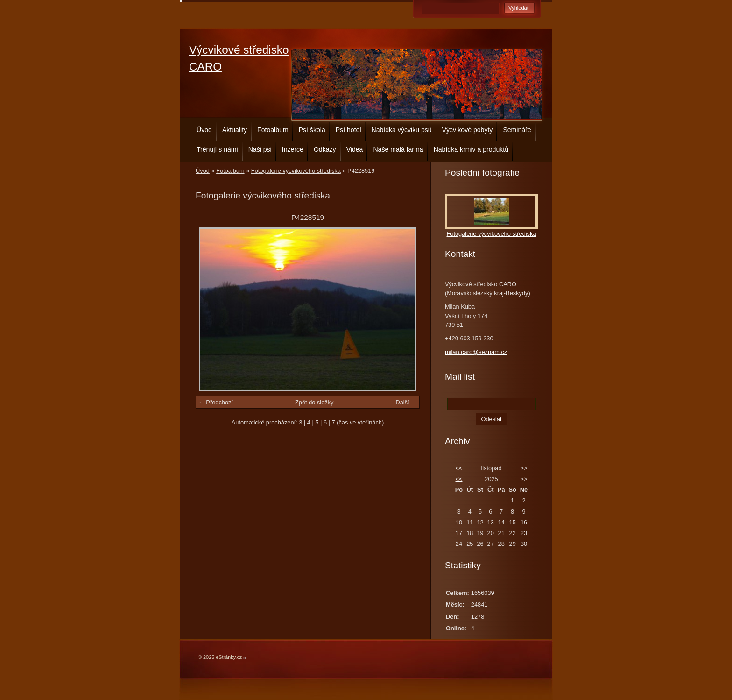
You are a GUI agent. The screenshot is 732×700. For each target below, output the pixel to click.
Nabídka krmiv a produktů (471, 149)
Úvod (204, 130)
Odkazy (325, 149)
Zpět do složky (314, 402)
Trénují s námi (217, 149)
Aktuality (235, 130)
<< (459, 468)
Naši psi (260, 149)
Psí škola (312, 130)
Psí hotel (348, 130)
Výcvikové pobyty (468, 130)
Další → (406, 402)
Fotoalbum (273, 130)
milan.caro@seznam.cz (476, 352)
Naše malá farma (398, 149)
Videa (355, 149)
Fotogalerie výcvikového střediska (296, 171)
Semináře (517, 130)
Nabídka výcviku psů (402, 130)
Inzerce (293, 149)
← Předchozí (216, 402)
